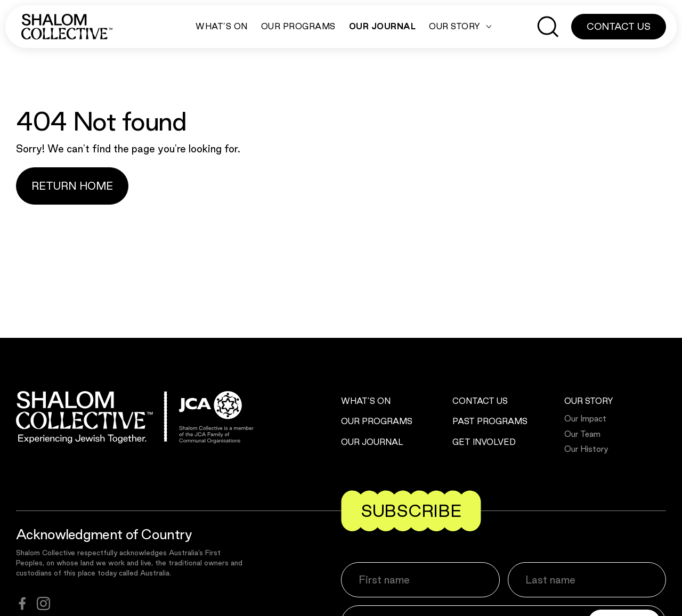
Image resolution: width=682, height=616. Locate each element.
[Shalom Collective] (67, 27)
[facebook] (22, 603)
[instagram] (43, 603)
